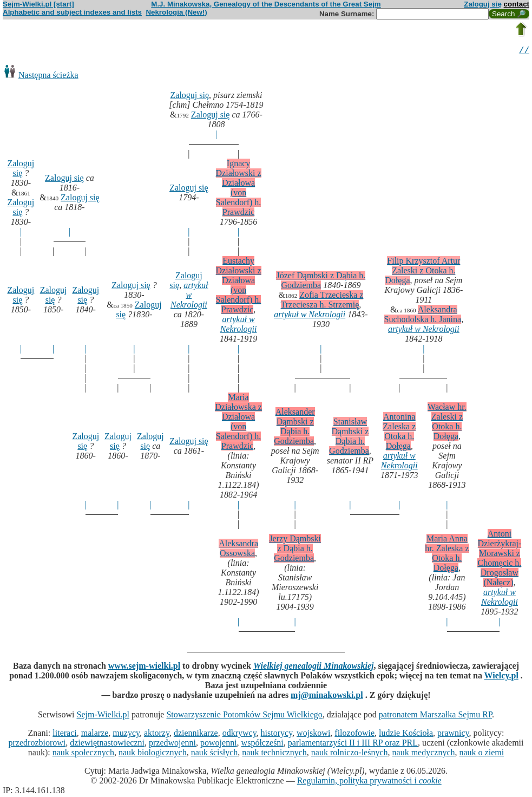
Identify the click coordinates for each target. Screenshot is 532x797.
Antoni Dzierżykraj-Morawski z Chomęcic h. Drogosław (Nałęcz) (499, 560)
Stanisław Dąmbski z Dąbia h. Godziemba (349, 438)
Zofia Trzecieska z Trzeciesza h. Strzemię (322, 301)
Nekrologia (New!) (176, 12)
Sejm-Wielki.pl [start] (38, 4)
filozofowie (354, 734)
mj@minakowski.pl (327, 697)
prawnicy (453, 734)
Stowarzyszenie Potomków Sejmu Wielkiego (244, 716)
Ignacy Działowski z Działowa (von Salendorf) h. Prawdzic (239, 189)
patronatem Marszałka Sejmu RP (435, 716)
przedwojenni (172, 744)
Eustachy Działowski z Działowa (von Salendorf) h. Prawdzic (239, 287)
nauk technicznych (274, 754)
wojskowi (313, 734)
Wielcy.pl (501, 677)
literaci (64, 734)
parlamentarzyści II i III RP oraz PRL (353, 744)
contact (517, 4)
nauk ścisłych (215, 754)
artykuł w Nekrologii (189, 296)
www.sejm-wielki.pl (144, 667)
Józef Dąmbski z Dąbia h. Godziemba (321, 282)
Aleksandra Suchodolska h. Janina (423, 316)
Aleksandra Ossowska (238, 550)
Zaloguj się (483, 4)
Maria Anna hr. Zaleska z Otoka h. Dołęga (447, 555)
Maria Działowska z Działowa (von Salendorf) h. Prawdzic (238, 423)
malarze (95, 734)
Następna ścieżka (48, 77)
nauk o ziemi (482, 754)
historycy (277, 734)
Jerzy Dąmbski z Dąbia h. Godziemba (295, 550)
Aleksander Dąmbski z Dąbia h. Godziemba (294, 428)
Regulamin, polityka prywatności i (369, 782)
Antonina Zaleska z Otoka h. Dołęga (399, 433)
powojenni (219, 744)
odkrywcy (239, 734)
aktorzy (157, 734)
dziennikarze (196, 734)
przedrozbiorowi (37, 744)
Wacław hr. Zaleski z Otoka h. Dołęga (447, 423)
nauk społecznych (83, 754)
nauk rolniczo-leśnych (350, 754)
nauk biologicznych (153, 754)
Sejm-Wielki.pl (103, 716)
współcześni (262, 744)
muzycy (126, 734)
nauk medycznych (424, 754)
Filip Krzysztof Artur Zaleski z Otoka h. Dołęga (422, 272)
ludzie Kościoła (406, 734)
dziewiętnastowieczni (107, 744)
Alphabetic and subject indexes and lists (72, 12)
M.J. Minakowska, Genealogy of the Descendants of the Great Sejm (266, 4)
